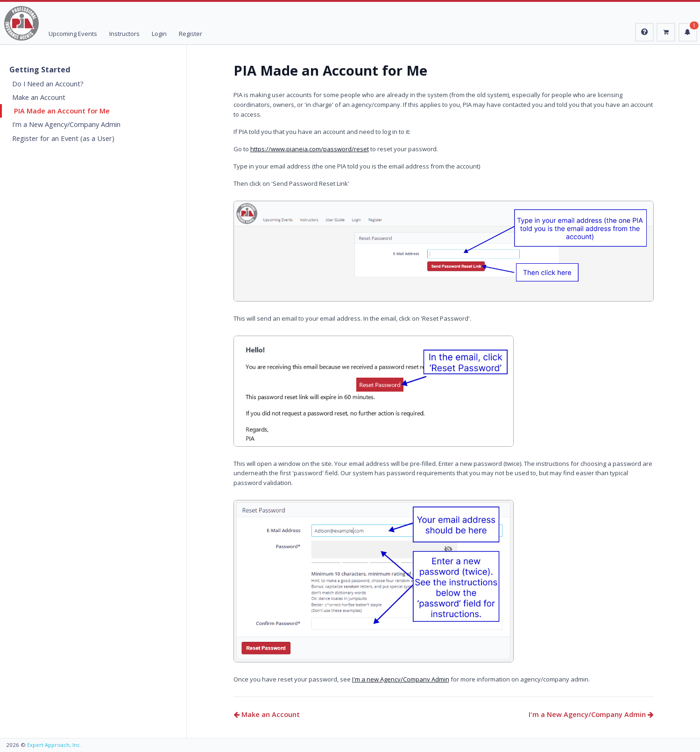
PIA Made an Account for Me (62, 111)
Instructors (124, 34)
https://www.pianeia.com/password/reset (310, 149)
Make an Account (39, 97)
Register (191, 34)
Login (159, 34)
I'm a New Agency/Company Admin (66, 124)
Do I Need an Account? (48, 84)
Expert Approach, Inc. (54, 745)
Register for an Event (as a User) (63, 138)
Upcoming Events (73, 34)
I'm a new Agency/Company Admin (401, 679)
